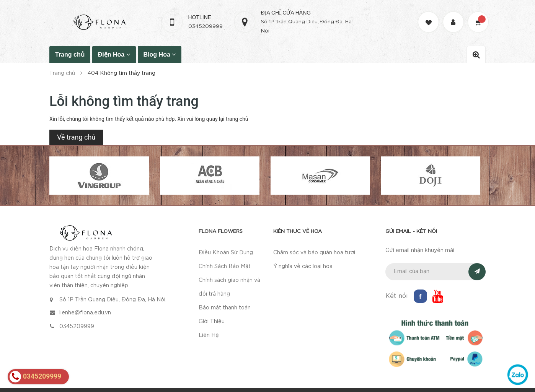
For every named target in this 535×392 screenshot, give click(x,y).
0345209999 (206, 27)
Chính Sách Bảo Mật (225, 267)
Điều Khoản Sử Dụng (226, 253)
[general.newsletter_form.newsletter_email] (436, 272)
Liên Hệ (209, 335)
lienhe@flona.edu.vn (85, 313)
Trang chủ (70, 54)
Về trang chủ (76, 137)
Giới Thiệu (212, 322)
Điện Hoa (114, 54)
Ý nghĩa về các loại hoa (303, 267)
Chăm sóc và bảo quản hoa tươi (314, 253)
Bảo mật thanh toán (225, 308)
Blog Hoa (160, 54)
